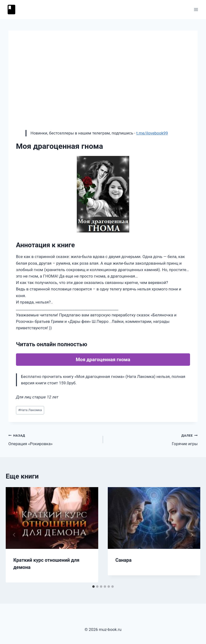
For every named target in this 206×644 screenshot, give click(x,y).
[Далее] (192, 535)
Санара (124, 560)
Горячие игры (152, 439)
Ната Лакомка (30, 410)
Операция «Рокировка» (54, 439)
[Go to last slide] (14, 535)
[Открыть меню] (196, 9)
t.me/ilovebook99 (152, 133)
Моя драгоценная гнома (103, 360)
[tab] (93, 587)
